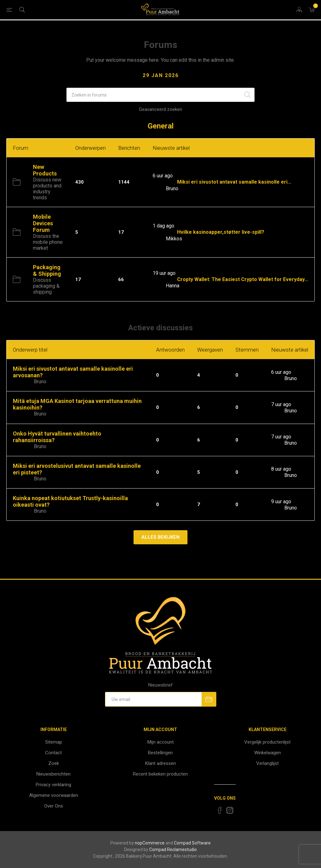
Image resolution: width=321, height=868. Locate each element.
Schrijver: (23, 382)
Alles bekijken (160, 537)
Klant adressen (160, 763)
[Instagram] (230, 810)
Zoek (54, 763)
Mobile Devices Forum (43, 223)
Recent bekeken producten (160, 774)
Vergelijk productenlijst (267, 742)
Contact (53, 753)
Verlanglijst (267, 763)
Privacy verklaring (53, 785)
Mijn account (160, 742)
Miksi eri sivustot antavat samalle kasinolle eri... (234, 182)
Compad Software (192, 843)
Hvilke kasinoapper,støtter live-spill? (221, 232)
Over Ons (54, 806)
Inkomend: (164, 182)
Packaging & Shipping (47, 270)
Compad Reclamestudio (173, 850)
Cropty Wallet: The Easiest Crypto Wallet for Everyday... (243, 279)
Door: (159, 188)
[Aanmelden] (153, 699)
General (161, 126)
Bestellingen (160, 753)
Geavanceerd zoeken (160, 109)
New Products (45, 170)
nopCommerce (150, 843)
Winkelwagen (268, 753)
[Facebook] (220, 810)
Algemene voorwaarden (54, 795)
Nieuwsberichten (53, 774)
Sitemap (54, 742)
